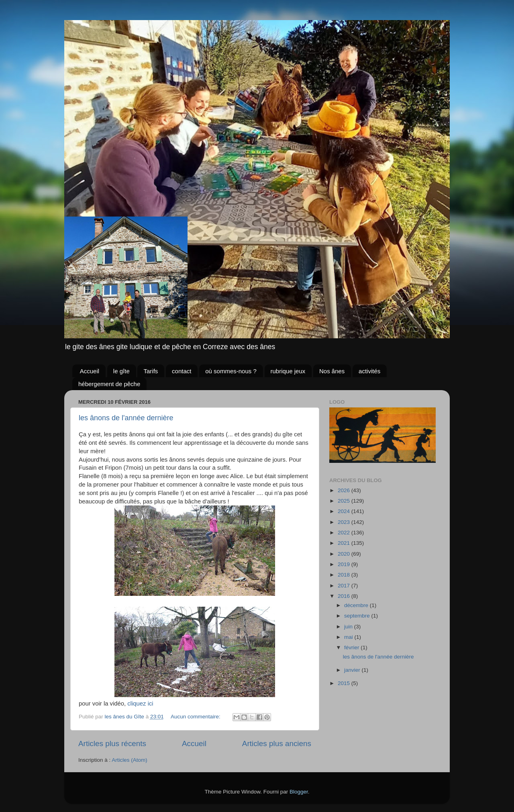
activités (369, 371)
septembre (358, 616)
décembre (357, 605)
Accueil (90, 371)
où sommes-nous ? (231, 371)
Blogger (299, 792)
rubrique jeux (288, 371)
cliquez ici (139, 704)
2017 (345, 586)
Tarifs (151, 371)
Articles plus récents (112, 743)
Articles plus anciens (277, 743)
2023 (345, 522)
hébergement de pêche (109, 384)
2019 (345, 564)
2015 (345, 683)
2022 (345, 533)
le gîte (121, 371)
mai (349, 637)
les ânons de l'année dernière (126, 418)
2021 (345, 543)
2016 (345, 596)
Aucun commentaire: (196, 717)
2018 (345, 575)
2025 (345, 501)
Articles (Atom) (130, 760)
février (352, 647)
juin (349, 627)
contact (182, 371)
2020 (345, 554)
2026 (345, 490)
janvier (353, 670)
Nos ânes (332, 371)
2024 (345, 511)
